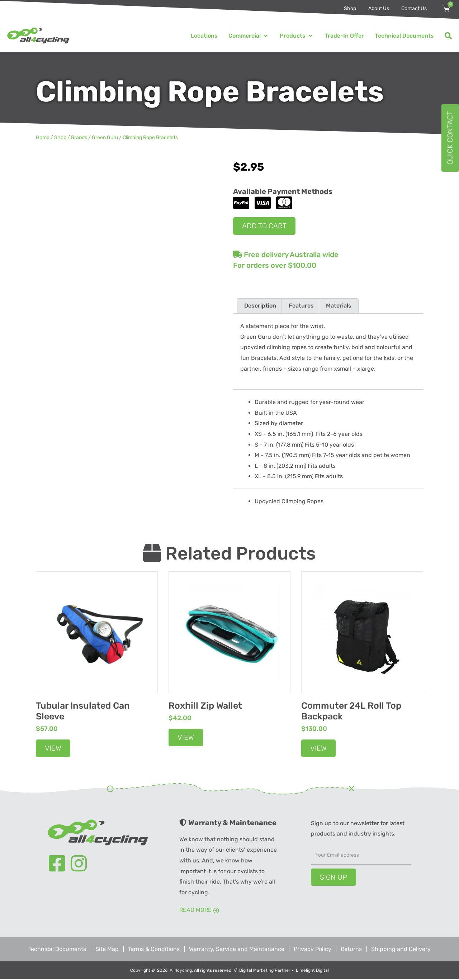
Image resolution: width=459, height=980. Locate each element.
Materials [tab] (339, 306)
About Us (379, 8)
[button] (249, 36)
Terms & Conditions (154, 950)
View (53, 748)
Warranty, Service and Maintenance (237, 950)
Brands (79, 137)
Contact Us (414, 8)
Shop (350, 8)
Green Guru (105, 137)
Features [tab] (301, 306)
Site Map (107, 950)
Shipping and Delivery (401, 950)
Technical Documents (57, 950)
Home (43, 137)
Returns (351, 950)
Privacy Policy (313, 950)
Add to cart (264, 226)
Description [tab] (260, 306)
